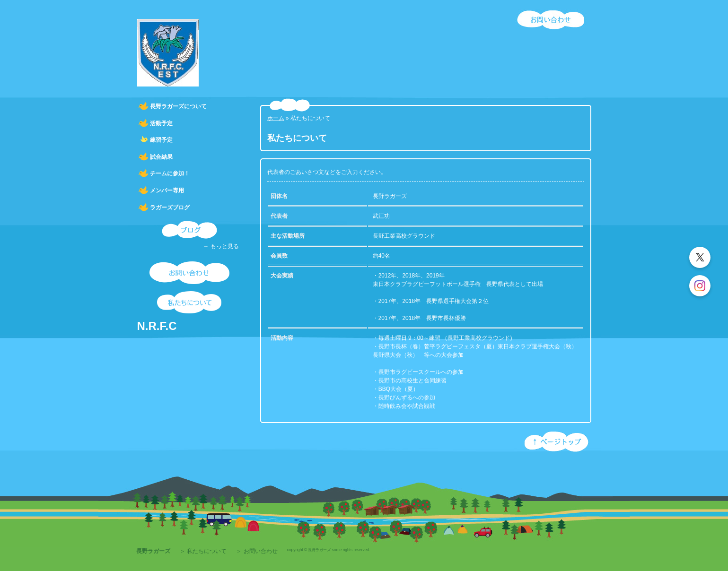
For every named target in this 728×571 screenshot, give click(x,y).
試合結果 (161, 157)
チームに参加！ (170, 173)
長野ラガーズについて (178, 106)
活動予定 (161, 123)
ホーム (276, 118)
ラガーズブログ (170, 208)
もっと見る (225, 246)
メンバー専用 (167, 190)
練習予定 (161, 140)
